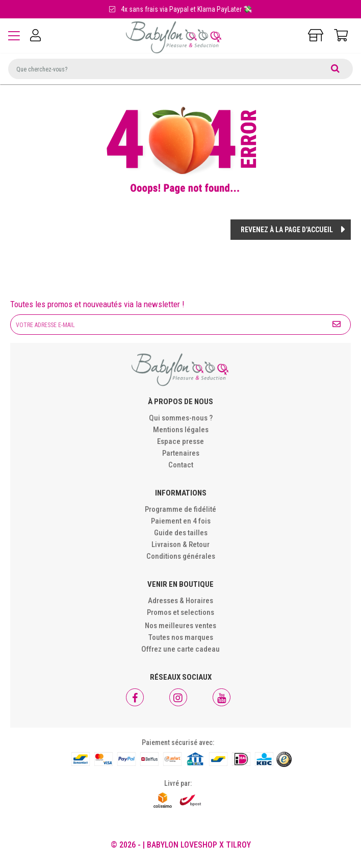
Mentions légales (181, 430)
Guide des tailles (181, 533)
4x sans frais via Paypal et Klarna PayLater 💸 (181, 9)
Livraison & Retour (181, 544)
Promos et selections (181, 612)
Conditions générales (181, 556)
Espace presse (181, 441)
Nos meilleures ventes (181, 626)
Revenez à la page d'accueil (287, 230)
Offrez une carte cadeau (181, 649)
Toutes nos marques (181, 637)
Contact (181, 465)
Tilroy (238, 845)
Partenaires (181, 453)
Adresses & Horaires (181, 601)
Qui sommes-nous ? (181, 418)
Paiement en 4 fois (181, 521)
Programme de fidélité (181, 509)
